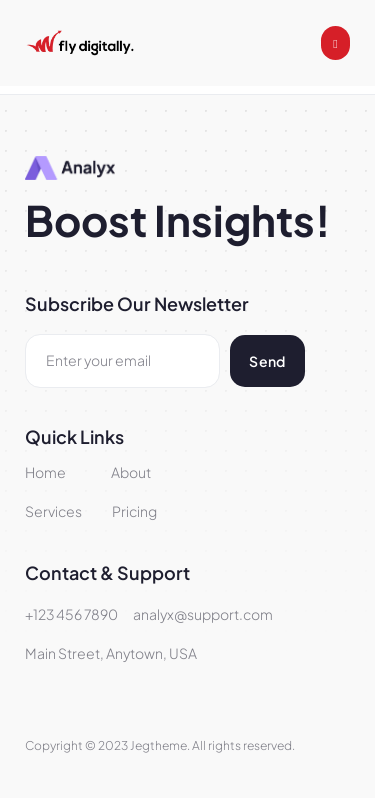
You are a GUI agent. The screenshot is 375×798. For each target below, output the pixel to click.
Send (267, 361)
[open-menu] (335, 43)
